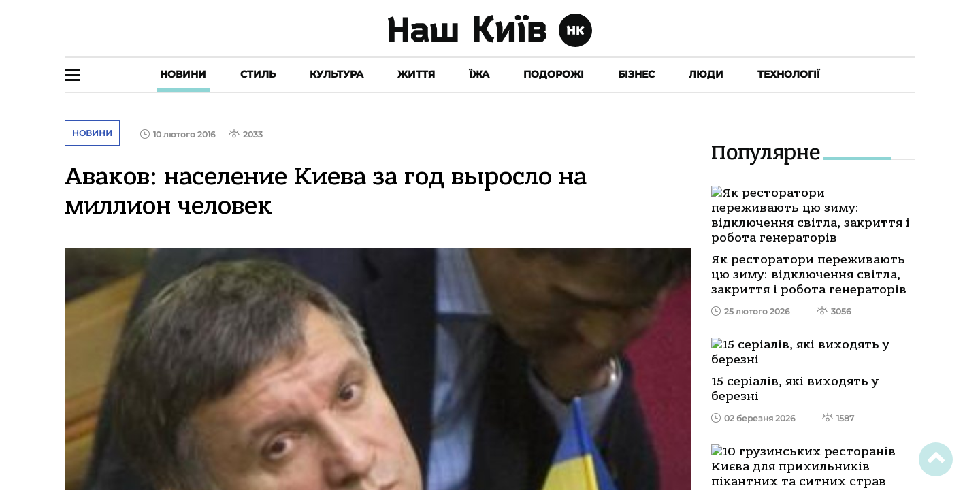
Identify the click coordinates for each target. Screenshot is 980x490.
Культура (337, 74)
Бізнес (636, 74)
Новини (183, 74)
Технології (789, 74)
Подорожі (554, 74)
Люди (706, 74)
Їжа (479, 74)
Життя (416, 74)
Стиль (258, 74)
